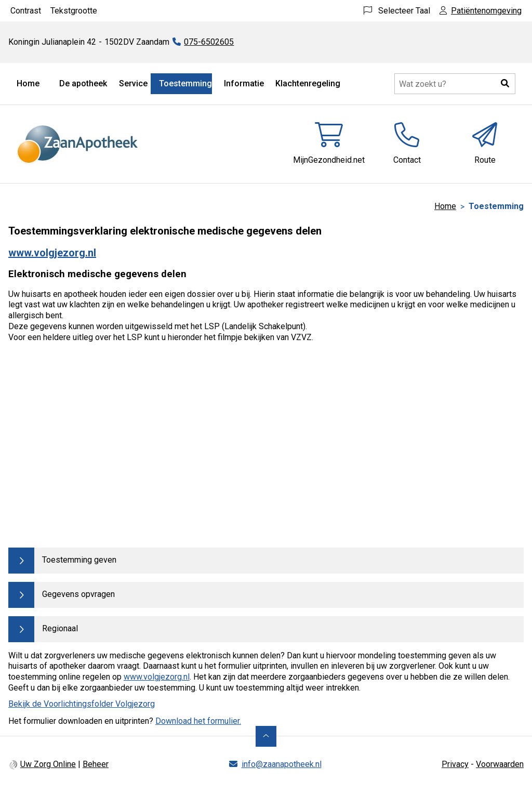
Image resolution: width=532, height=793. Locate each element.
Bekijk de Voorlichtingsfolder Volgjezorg (82, 704)
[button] (505, 84)
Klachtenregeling (308, 83)
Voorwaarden (500, 764)
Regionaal (60, 628)
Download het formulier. (198, 721)
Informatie (244, 83)
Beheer (96, 764)
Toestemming (185, 83)
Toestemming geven (79, 560)
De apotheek (83, 83)
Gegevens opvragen (78, 594)
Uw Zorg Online (48, 764)
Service (133, 83)
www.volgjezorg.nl (52, 253)
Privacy (455, 764)
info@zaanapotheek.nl (282, 764)
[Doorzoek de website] (455, 84)
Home (28, 83)
